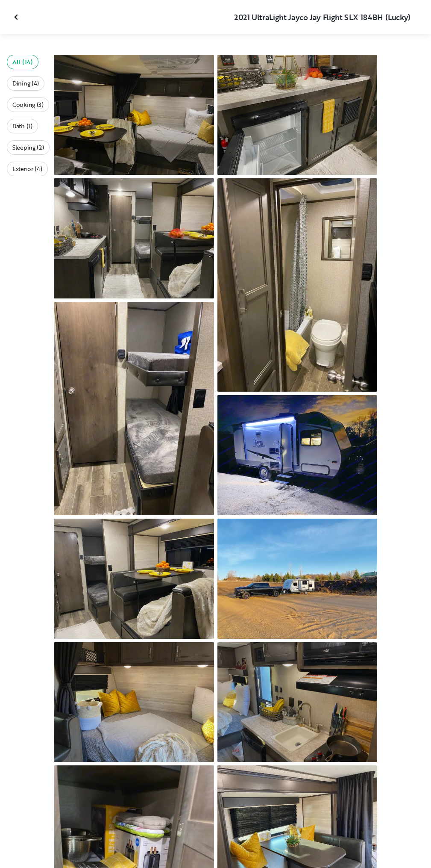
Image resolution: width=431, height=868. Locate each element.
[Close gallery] (17, 17)
